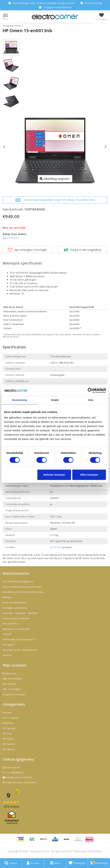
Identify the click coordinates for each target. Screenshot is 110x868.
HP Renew (56, 547)
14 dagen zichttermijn (15, 608)
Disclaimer (9, 645)
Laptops (7, 712)
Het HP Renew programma (18, 581)
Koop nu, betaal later (15, 602)
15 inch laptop (49, 555)
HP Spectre (9, 749)
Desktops (8, 723)
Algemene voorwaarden (17, 629)
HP (75, 555)
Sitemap (7, 655)
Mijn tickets (9, 684)
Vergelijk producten (14, 694)
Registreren (9, 673)
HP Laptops (9, 728)
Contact (7, 634)
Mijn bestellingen (13, 678)
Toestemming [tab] (19, 400)
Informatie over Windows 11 (19, 639)
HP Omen (11, 238)
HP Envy (7, 733)
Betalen (7, 597)
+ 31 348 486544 (13, 772)
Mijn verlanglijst (12, 689)
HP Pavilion (9, 744)
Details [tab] (55, 400)
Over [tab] (91, 400)
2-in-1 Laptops (11, 718)
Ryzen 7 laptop (64, 558)
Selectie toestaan (54, 475)
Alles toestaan (89, 475)
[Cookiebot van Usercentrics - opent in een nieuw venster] (90, 390)
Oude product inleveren (17, 618)
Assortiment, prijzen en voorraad (22, 587)
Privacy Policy (11, 624)
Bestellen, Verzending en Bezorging (23, 592)
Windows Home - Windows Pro (20, 650)
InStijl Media (95, 851)
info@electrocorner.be (17, 777)
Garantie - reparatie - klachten (20, 613)
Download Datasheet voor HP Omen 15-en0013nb (55, 200)
